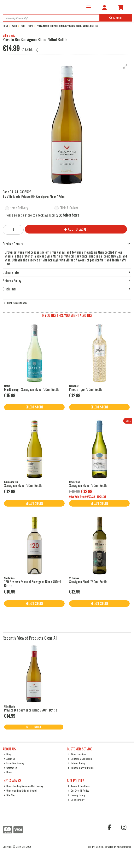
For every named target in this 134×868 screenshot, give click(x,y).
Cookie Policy (76, 800)
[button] (125, 66)
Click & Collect (69, 208)
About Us (9, 759)
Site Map (9, 795)
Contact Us (10, 768)
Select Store (71, 215)
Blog (7, 754)
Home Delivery (19, 208)
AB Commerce (124, 847)
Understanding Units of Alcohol (20, 790)
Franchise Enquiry (14, 763)
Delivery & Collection (80, 759)
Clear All (51, 638)
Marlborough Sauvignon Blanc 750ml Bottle (32, 389)
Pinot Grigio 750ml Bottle (86, 389)
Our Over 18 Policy (78, 790)
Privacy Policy (76, 795)
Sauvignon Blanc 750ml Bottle (23, 485)
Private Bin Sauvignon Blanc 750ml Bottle (31, 710)
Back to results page (17, 303)
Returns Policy (77, 763)
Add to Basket (76, 229)
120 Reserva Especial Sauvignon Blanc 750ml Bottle (33, 584)
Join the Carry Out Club (81, 768)
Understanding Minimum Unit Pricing (23, 786)
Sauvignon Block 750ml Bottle (88, 582)
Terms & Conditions (79, 786)
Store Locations (77, 754)
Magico (99, 847)
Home (8, 772)
